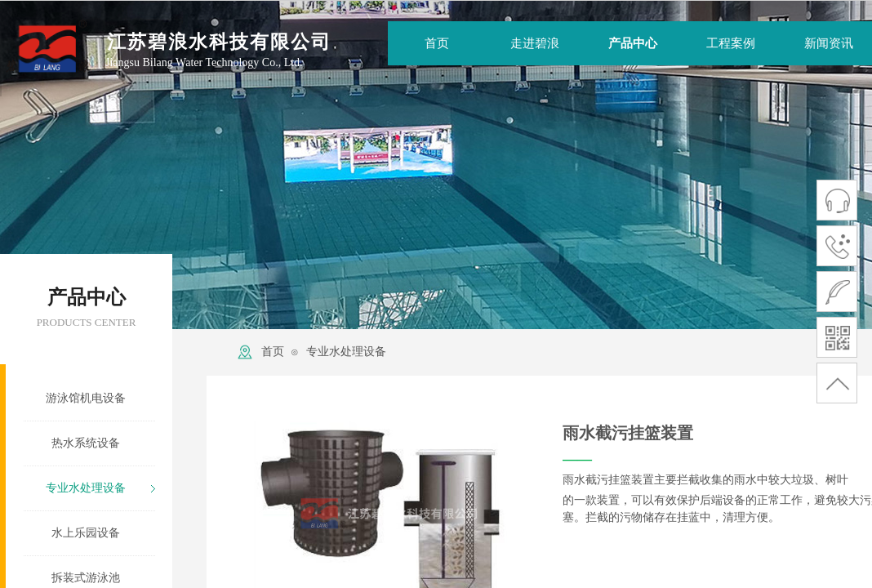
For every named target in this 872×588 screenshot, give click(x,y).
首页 (273, 352)
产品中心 (633, 43)
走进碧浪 (535, 43)
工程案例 (731, 43)
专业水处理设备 (346, 352)
